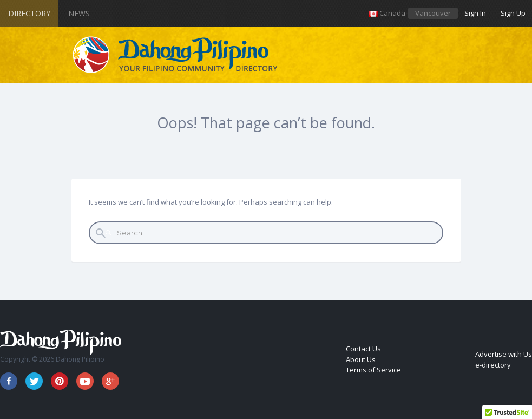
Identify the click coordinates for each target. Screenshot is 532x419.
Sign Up (513, 13)
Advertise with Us (504, 354)
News (79, 13)
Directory (29, 13)
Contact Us (363, 349)
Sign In (475, 13)
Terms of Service (373, 370)
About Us (361, 359)
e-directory (493, 365)
